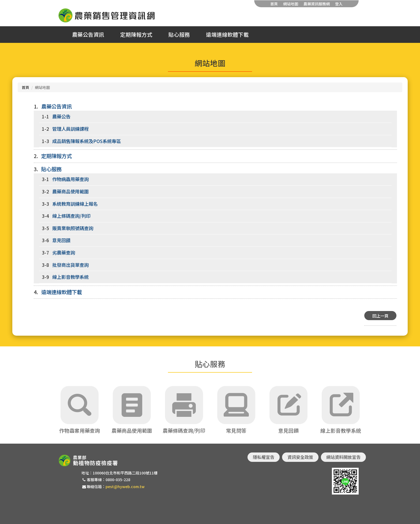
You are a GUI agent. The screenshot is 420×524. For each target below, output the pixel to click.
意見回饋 (61, 240)
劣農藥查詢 (64, 252)
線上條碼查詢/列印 (71, 216)
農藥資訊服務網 (317, 4)
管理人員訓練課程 (70, 129)
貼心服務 (179, 35)
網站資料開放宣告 (343, 457)
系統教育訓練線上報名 (75, 204)
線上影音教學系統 (70, 277)
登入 (339, 4)
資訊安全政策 (300, 457)
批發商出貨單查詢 (70, 265)
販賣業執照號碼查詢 (73, 228)
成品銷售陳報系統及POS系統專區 (87, 141)
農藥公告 (61, 116)
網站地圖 (291, 4)
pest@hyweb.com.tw (125, 486)
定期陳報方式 (136, 35)
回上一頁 (380, 316)
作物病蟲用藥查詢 (70, 179)
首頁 (274, 4)
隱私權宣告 (264, 457)
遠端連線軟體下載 (227, 35)
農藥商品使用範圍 (70, 191)
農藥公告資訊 (88, 35)
